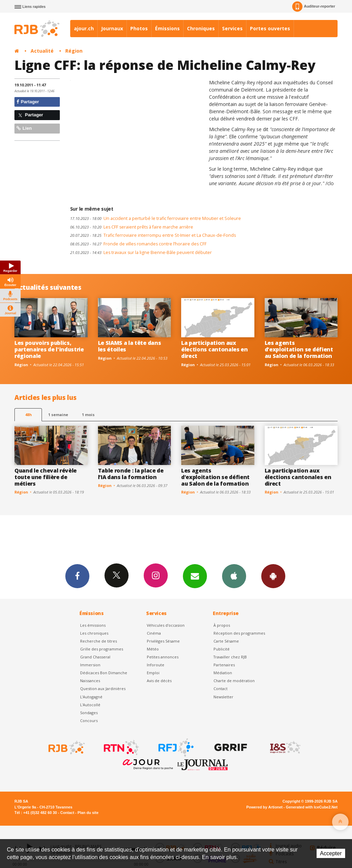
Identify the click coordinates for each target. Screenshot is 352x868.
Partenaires (224, 665)
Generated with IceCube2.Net (312, 807)
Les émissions (93, 625)
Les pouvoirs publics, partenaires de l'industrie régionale (49, 349)
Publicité (222, 649)
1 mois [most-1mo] (88, 415)
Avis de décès (159, 681)
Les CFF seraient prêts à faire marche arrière (132, 227)
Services (232, 28)
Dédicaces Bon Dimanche (104, 673)
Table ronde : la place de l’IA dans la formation (131, 474)
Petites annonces (163, 657)
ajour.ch (84, 28)
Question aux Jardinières (103, 689)
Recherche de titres (98, 641)
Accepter (331, 853)
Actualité (42, 51)
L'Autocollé (90, 705)
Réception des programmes (239, 633)
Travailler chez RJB (230, 657)
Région (74, 51)
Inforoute (156, 665)
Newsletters (195, 576)
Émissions (167, 28)
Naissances (90, 681)
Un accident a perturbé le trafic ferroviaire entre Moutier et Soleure (156, 218)
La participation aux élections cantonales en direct (214, 349)
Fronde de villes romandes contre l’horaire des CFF (138, 244)
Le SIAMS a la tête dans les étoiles (130, 346)
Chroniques (201, 28)
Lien (24, 128)
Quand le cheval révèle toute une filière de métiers (46, 477)
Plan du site (88, 813)
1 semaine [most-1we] (58, 415)
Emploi (153, 673)
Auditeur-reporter (314, 7)
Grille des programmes (102, 649)
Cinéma (154, 633)
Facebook (77, 576)
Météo (153, 649)
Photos (139, 28)
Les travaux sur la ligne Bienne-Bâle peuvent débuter (141, 252)
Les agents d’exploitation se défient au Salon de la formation (299, 349)
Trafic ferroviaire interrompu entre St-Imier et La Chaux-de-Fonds (153, 235)
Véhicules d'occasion (166, 625)
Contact (221, 689)
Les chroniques (94, 633)
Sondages (89, 713)
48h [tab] (28, 415)
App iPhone (234, 576)
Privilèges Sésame (163, 641)
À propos (222, 625)
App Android (273, 576)
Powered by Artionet (265, 807)
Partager (28, 102)
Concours (89, 721)
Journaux (112, 28)
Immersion (90, 665)
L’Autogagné (91, 697)
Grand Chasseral (95, 657)
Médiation (223, 673)
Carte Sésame (226, 641)
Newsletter (223, 697)
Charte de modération (234, 681)
